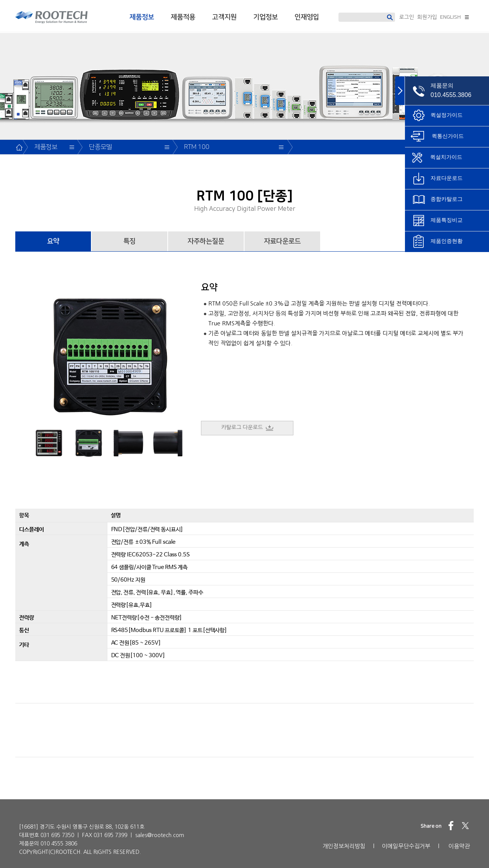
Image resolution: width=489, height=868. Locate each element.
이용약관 (459, 846)
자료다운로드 (282, 241)
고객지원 (224, 17)
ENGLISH (450, 17)
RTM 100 (197, 147)
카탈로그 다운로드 (247, 428)
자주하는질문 (206, 241)
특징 (130, 241)
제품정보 (142, 17)
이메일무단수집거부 (406, 846)
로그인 (407, 17)
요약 (53, 241)
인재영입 (307, 17)
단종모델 (100, 147)
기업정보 (266, 17)
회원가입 (427, 17)
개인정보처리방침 (344, 846)
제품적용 (183, 17)
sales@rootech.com (160, 835)
